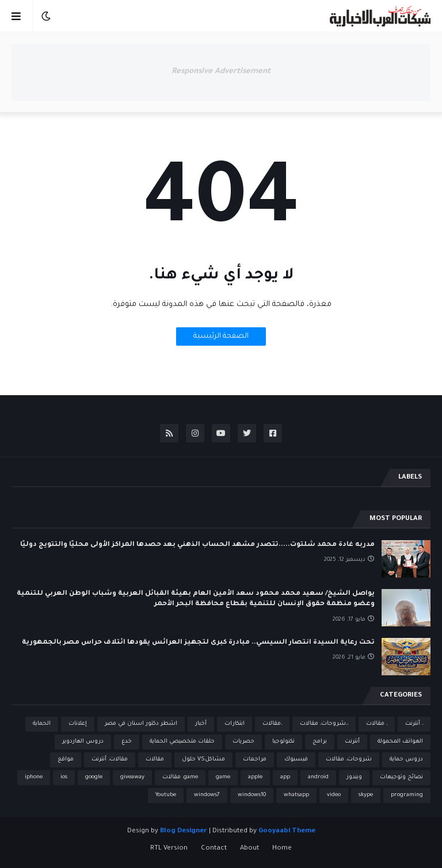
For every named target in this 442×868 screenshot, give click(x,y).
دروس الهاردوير (83, 742)
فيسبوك (296, 760)
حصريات (243, 742)
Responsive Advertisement (221, 72)
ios (64, 777)
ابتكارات (235, 724)
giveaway (132, 777)
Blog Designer (184, 831)
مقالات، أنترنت (110, 760)
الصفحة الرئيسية (221, 337)
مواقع (66, 760)
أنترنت (352, 742)
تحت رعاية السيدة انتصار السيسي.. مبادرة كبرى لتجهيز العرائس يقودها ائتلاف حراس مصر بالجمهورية (198, 643)
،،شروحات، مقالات (324, 724)
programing (407, 795)
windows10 (252, 795)
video (334, 795)
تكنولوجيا (283, 742)
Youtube (166, 795)
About (249, 849)
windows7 (207, 795)
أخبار (201, 724)
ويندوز (354, 777)
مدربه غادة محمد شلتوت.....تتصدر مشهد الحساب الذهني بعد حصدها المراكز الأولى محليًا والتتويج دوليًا (197, 545)
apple (255, 777)
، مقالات (377, 724)
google (94, 777)
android (318, 777)
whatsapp (296, 795)
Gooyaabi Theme (287, 831)
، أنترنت (414, 724)
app (285, 777)
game (223, 777)
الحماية (42, 724)
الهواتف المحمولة (400, 742)
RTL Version (169, 849)
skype (366, 795)
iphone (34, 777)
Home (282, 849)
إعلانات (78, 724)
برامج (320, 742)
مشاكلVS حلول (203, 760)
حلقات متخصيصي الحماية (182, 742)
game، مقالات (180, 777)
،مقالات (272, 724)
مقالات (155, 760)
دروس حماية (406, 760)
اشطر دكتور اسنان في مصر (141, 724)
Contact (214, 849)
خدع (127, 742)
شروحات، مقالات (349, 760)
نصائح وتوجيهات (401, 777)
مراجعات (255, 760)
